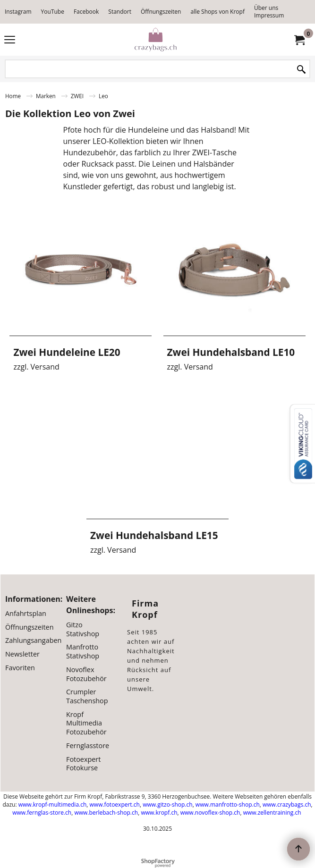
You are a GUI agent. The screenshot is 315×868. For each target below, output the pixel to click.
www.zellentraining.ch (272, 813)
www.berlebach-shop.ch (106, 813)
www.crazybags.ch (287, 805)
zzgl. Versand (36, 367)
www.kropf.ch (159, 813)
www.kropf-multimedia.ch (53, 805)
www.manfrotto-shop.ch (228, 805)
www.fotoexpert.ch (115, 805)
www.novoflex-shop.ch (210, 813)
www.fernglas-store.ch (42, 813)
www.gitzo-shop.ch (167, 805)
